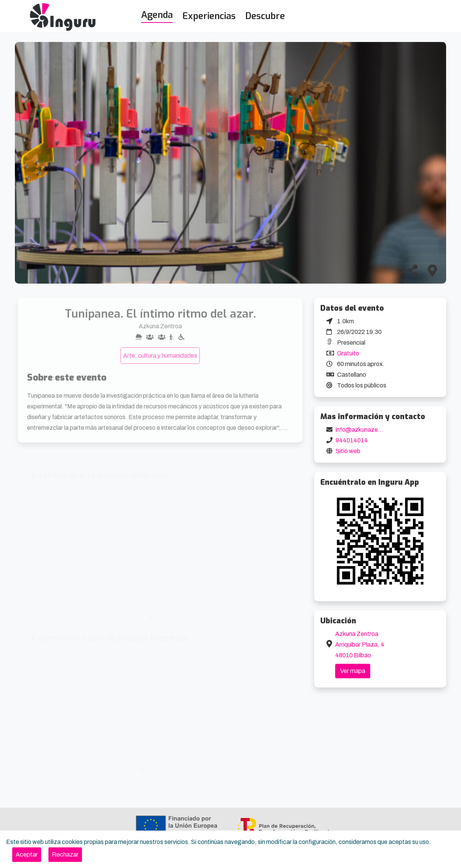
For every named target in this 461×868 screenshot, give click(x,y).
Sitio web (348, 451)
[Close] (27, 855)
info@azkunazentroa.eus (369, 430)
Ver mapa (353, 671)
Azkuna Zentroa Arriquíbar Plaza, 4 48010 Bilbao (360, 645)
